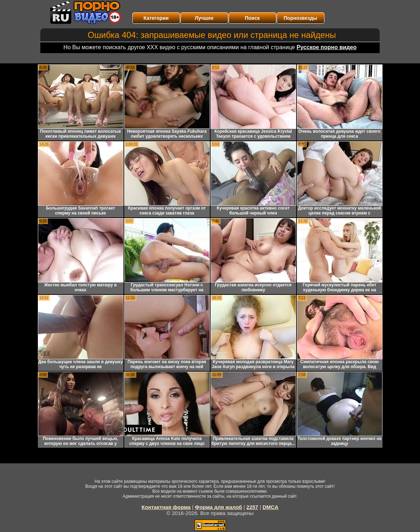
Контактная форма (166, 507)
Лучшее (204, 18)
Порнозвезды (301, 18)
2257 (252, 507)
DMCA (271, 507)
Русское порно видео (326, 47)
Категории (156, 18)
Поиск (252, 18)
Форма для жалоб (218, 507)
